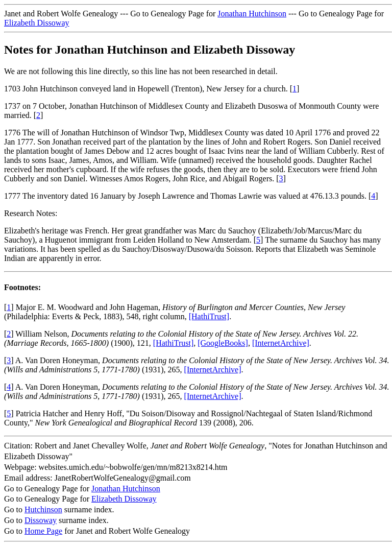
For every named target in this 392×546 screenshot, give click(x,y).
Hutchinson (43, 509)
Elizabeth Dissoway (37, 23)
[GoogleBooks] (223, 343)
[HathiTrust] (209, 316)
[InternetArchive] (281, 343)
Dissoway (41, 520)
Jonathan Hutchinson (252, 14)
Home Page (43, 531)
